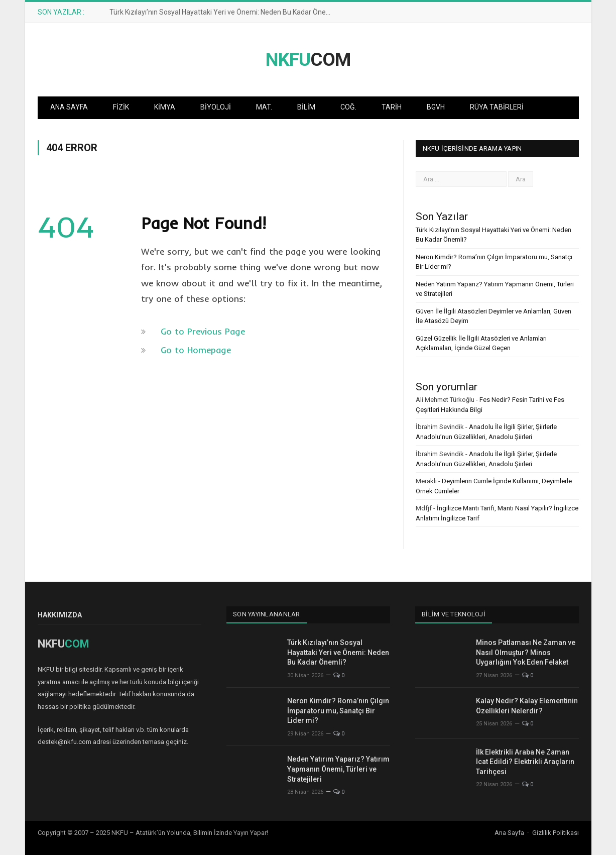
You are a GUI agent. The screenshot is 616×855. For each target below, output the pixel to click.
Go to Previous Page (203, 331)
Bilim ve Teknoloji (454, 614)
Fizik (121, 107)
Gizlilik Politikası (556, 833)
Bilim (306, 107)
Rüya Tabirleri (497, 107)
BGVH (436, 107)
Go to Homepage (196, 350)
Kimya (165, 107)
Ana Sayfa (69, 107)
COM (308, 60)
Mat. (264, 107)
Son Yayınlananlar (267, 614)
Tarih (392, 107)
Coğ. (348, 107)
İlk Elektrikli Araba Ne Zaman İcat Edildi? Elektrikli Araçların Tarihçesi (525, 762)
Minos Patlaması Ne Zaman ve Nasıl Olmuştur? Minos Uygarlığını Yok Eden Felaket (526, 652)
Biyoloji (216, 107)
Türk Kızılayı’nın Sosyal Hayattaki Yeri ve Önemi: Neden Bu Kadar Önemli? (224, 12)
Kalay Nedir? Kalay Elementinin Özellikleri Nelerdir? (527, 706)
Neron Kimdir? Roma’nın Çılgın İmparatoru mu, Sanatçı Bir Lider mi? (338, 711)
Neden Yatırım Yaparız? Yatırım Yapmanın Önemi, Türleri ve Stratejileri (338, 769)
